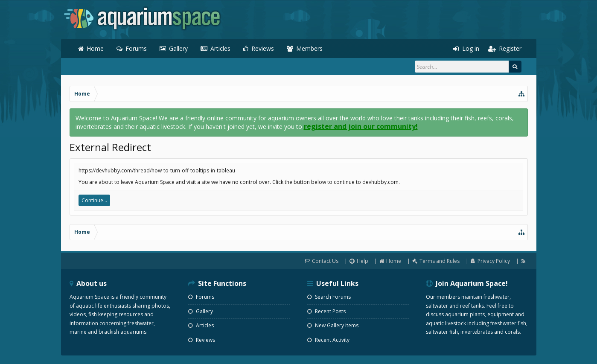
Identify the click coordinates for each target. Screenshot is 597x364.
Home (95, 48)
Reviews (263, 48)
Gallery (178, 48)
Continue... (94, 200)
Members (309, 48)
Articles (220, 48)
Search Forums (329, 297)
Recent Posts (326, 311)
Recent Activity (328, 340)
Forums (136, 48)
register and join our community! (361, 126)
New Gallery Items (333, 325)
